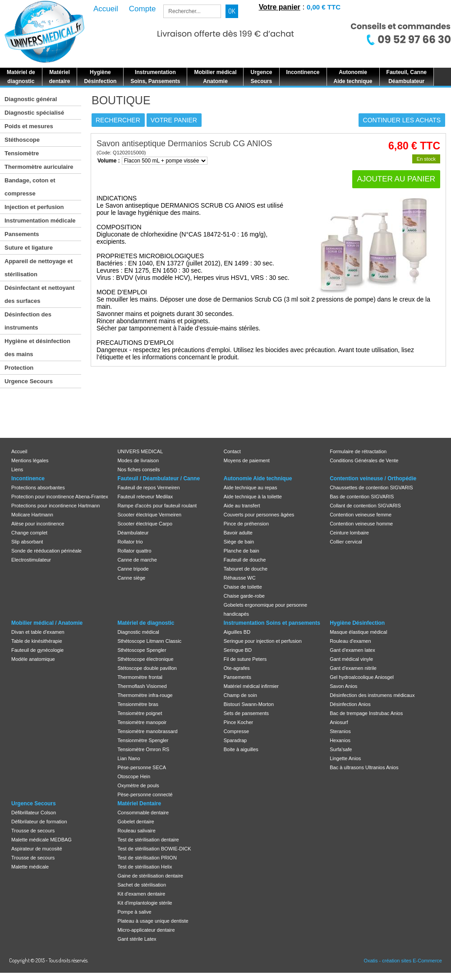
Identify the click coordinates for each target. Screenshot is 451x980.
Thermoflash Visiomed (142, 686)
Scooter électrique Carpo (145, 524)
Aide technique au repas (251, 488)
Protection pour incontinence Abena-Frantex (60, 497)
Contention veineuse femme (361, 515)
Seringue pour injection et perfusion (263, 641)
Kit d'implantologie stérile (145, 903)
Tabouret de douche (246, 569)
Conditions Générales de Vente (364, 460)
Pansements (22, 234)
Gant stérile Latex (137, 939)
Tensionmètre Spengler (143, 740)
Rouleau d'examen (350, 641)
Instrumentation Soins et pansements (272, 623)
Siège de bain (239, 542)
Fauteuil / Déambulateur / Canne (159, 478)
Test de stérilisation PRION (147, 858)
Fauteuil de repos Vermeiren (148, 488)
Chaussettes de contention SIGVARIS (371, 488)
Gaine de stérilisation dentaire (150, 876)
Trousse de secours (33, 831)
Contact (232, 451)
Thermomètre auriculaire (39, 167)
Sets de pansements (246, 713)
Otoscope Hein (134, 776)
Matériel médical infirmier (251, 686)
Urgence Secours (29, 381)
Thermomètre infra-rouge (145, 695)
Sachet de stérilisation (142, 885)
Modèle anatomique (33, 659)
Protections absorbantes (38, 488)
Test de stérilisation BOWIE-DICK (154, 849)
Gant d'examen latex (352, 650)
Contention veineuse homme (361, 524)
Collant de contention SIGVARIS (365, 506)
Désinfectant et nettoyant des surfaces (39, 294)
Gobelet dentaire (136, 822)
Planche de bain (242, 551)
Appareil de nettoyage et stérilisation (39, 268)
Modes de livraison (138, 460)
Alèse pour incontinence (38, 524)
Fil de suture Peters (245, 659)
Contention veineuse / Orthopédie (373, 478)
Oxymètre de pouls (138, 785)
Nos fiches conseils (138, 469)
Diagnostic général (31, 99)
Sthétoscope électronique (145, 659)
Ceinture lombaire (349, 533)
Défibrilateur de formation (39, 822)
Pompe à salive (134, 912)
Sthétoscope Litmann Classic (149, 641)
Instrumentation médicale (40, 221)
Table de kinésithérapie (37, 641)
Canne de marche (137, 560)
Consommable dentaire (143, 813)
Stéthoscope (22, 140)
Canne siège (131, 578)
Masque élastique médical (358, 632)
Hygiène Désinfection (357, 623)
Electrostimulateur (31, 560)
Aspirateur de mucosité (37, 849)
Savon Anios (343, 686)
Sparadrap (235, 740)
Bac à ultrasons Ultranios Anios (364, 767)
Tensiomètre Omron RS (143, 749)
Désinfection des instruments (28, 321)
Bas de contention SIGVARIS (362, 497)
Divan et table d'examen (38, 632)
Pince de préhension (246, 524)
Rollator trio (130, 542)
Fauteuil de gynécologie (37, 650)
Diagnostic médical (138, 632)
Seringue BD (238, 650)
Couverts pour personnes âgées (259, 515)
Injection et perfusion (34, 207)
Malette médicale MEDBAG (41, 840)
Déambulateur (133, 533)
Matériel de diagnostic (146, 623)
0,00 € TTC (324, 7)
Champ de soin (240, 695)
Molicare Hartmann (32, 515)
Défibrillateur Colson (34, 813)
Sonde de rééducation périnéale (46, 551)
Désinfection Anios (350, 704)
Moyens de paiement (247, 460)
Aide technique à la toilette (253, 497)
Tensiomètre (22, 153)
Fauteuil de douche (245, 560)
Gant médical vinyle (351, 659)
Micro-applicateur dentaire (146, 930)
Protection (19, 368)
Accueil (19, 451)
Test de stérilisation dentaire (148, 840)
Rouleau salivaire (136, 831)
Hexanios (340, 740)
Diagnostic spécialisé (34, 113)
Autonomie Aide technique (258, 478)
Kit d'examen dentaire (141, 894)
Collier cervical (346, 542)
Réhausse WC (240, 578)
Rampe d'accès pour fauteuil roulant (157, 506)
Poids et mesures (29, 126)
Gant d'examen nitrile (353, 668)
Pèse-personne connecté (145, 794)
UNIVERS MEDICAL (140, 451)
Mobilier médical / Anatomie (47, 623)
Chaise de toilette (243, 587)
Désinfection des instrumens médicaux (372, 695)
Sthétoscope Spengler (142, 650)
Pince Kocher (238, 722)
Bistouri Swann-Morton (249, 704)
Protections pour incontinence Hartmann (55, 506)
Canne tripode (133, 569)
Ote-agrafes (237, 668)
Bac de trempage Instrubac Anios (366, 713)
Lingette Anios (345, 758)
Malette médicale (30, 867)
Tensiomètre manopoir (142, 722)
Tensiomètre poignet (140, 713)
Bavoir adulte (238, 533)
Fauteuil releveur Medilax (145, 497)
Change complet (29, 533)
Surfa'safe (341, 749)
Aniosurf (339, 722)
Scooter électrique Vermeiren (149, 515)
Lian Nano (129, 758)
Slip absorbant (27, 542)
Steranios (340, 731)
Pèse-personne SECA (142, 767)
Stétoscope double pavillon (147, 668)
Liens (17, 469)
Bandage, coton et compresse (30, 187)
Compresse (236, 731)
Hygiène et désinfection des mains (37, 348)
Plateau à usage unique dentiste (153, 921)
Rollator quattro (134, 551)
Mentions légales (30, 460)
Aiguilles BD (237, 632)
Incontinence (28, 478)
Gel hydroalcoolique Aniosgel (362, 677)
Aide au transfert (242, 506)
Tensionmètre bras (138, 704)
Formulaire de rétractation (358, 451)
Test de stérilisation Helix (145, 867)
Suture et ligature (29, 248)
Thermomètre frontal (140, 677)
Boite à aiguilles (241, 749)
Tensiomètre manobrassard (147, 731)
